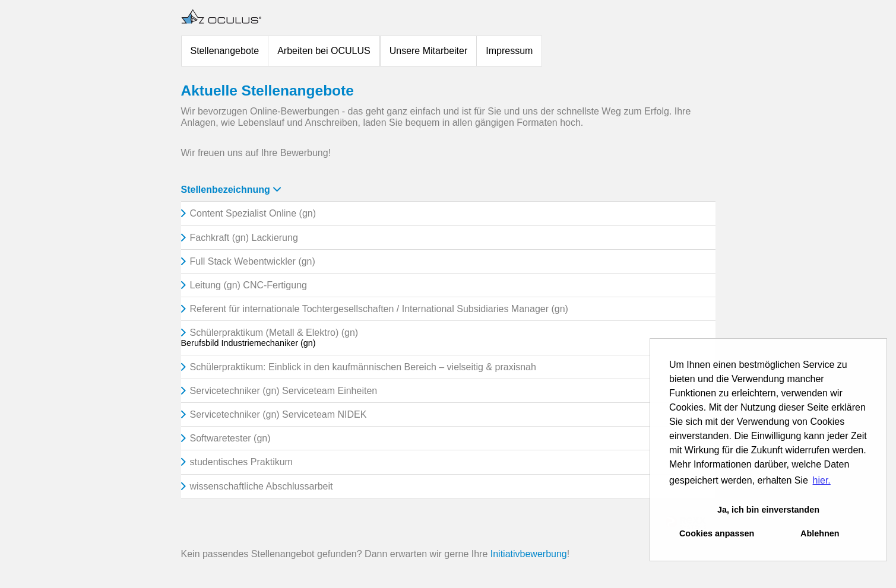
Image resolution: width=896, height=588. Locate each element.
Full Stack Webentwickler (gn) (253, 261)
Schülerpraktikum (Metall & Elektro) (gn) (274, 333)
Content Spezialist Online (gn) (253, 213)
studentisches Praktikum (241, 462)
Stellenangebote (225, 51)
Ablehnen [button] (820, 533)
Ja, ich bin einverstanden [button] (768, 510)
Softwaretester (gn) (230, 438)
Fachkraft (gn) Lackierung (244, 238)
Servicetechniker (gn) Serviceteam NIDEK (278, 414)
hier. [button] (822, 480)
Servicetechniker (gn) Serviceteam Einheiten (284, 391)
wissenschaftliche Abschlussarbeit (262, 486)
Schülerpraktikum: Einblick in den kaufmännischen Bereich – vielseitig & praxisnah (363, 367)
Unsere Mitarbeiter (429, 51)
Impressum (509, 51)
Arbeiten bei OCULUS (324, 51)
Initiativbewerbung (529, 554)
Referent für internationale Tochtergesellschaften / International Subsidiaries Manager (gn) (379, 309)
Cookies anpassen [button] (717, 533)
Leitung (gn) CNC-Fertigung (248, 285)
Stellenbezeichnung (231, 190)
